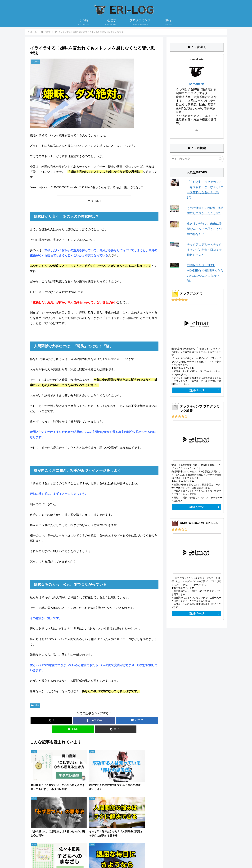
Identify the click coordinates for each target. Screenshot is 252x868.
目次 (91, 201)
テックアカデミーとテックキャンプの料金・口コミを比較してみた (204, 250)
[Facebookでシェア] (94, 720)
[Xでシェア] (51, 720)
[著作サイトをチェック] (197, 130)
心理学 (35, 705)
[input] (197, 159)
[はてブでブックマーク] (137, 720)
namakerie (197, 84)
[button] (116, 729)
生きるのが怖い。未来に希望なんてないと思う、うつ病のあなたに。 (204, 229)
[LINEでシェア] (73, 729)
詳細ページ (197, 390)
